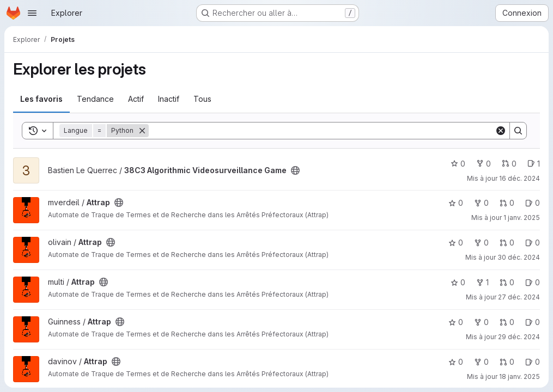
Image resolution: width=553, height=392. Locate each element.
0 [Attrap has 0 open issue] (533, 203)
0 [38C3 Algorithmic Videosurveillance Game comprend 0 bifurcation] (484, 164)
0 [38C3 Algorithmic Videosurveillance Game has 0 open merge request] (509, 164)
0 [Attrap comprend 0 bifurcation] (481, 203)
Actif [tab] (136, 99)
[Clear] (501, 131)
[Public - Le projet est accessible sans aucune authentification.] (295, 170)
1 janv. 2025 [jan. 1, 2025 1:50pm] (522, 218)
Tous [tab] (202, 99)
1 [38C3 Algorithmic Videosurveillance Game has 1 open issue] (534, 164)
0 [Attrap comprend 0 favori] (456, 203)
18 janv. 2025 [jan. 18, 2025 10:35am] (519, 376)
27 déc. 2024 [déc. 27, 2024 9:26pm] (519, 297)
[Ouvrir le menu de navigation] (32, 13)
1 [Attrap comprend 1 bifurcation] (482, 282)
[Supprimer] (142, 131)
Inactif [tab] (169, 99)
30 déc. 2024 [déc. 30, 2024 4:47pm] (519, 257)
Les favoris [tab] (41, 99)
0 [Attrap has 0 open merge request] (507, 203)
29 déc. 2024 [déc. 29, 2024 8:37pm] (519, 337)
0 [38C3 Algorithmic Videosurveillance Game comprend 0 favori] (458, 164)
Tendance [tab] (95, 99)
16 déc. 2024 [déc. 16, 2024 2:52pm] (519, 178)
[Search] (322, 131)
